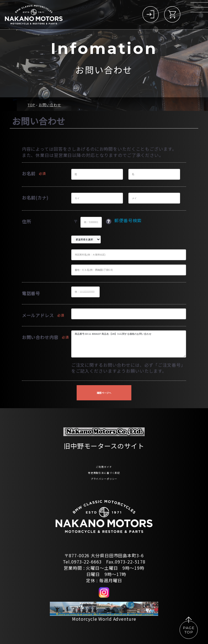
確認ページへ (104, 393)
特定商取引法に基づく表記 (104, 469)
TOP (31, 105)
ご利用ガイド (104, 461)
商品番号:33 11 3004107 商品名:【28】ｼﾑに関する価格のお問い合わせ (129, 344)
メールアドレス (38, 315)
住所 (27, 221)
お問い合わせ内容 (40, 337)
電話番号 (31, 293)
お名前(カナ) (35, 198)
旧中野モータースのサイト (104, 438)
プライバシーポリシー (104, 478)
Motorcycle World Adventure (104, 619)
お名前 (29, 173)
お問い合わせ (50, 105)
